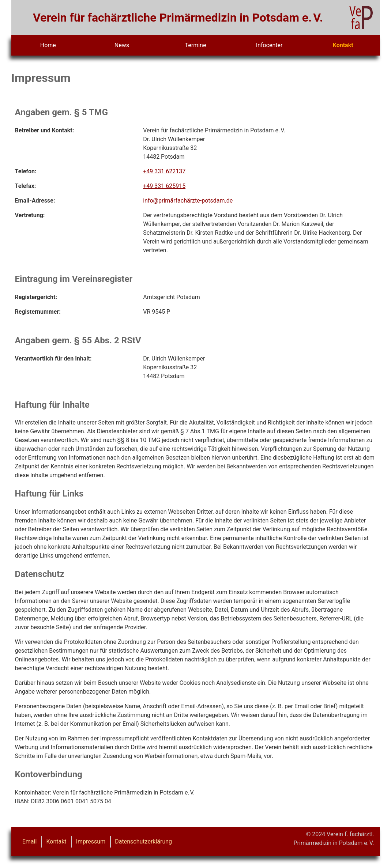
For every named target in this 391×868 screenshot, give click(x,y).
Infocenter (269, 45)
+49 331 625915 (164, 186)
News (122, 45)
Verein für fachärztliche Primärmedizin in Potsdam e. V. (178, 18)
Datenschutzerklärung (143, 841)
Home (48, 45)
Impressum (91, 841)
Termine (196, 45)
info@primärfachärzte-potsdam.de (188, 201)
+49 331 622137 (164, 171)
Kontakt (343, 45)
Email (30, 841)
